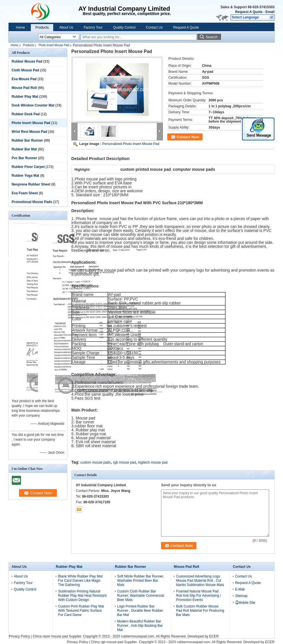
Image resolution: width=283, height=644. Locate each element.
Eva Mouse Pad (24, 79)
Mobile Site (245, 603)
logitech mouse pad (153, 462)
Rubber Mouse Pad (27, 61)
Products (42, 27)
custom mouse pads (96, 462)
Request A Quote (249, 12)
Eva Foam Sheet (25, 193)
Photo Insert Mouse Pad (54, 45)
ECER (214, 636)
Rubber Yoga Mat (25, 176)
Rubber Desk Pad (26, 114)
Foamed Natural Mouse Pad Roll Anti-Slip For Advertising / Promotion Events (198, 596)
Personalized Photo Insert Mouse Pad (131, 144)
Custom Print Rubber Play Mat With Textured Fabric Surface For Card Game (81, 611)
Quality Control (124, 27)
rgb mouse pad (125, 462)
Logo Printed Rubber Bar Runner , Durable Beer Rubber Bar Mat (140, 611)
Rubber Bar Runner (27, 140)
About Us (66, 27)
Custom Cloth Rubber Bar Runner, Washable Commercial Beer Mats (141, 596)
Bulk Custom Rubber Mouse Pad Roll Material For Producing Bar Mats (200, 611)
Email (270, 12)
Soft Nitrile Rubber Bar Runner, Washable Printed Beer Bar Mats (141, 581)
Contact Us (154, 27)
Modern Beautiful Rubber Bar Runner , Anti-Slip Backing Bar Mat (140, 626)
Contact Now (188, 137)
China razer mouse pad (50, 636)
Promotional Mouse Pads (32, 202)
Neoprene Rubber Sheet (31, 184)
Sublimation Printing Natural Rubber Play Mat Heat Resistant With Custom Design (82, 596)
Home (20, 27)
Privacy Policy (19, 636)
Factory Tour (93, 27)
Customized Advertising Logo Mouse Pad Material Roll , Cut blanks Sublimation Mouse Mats (200, 581)
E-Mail (240, 589)
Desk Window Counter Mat (33, 105)
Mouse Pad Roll (24, 88)
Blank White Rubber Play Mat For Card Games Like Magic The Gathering (80, 581)
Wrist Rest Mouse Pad (29, 132)
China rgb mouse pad (107, 642)
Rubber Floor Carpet (28, 167)
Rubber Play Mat (25, 97)
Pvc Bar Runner (24, 158)
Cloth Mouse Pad (25, 70)
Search (212, 37)
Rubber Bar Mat (24, 149)
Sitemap (241, 596)
